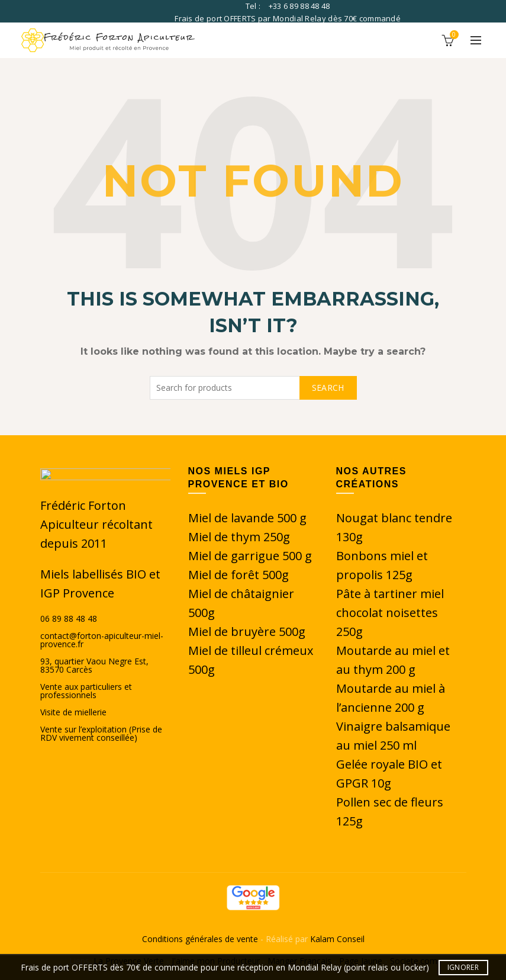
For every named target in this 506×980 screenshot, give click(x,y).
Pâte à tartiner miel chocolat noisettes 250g (390, 613)
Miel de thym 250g (239, 537)
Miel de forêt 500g (239, 575)
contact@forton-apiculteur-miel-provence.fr (102, 640)
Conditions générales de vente (201, 939)
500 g (297, 556)
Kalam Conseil (337, 939)
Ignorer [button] (463, 967)
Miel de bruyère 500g (247, 632)
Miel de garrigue (235, 556)
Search (328, 388)
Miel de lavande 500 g (247, 518)
